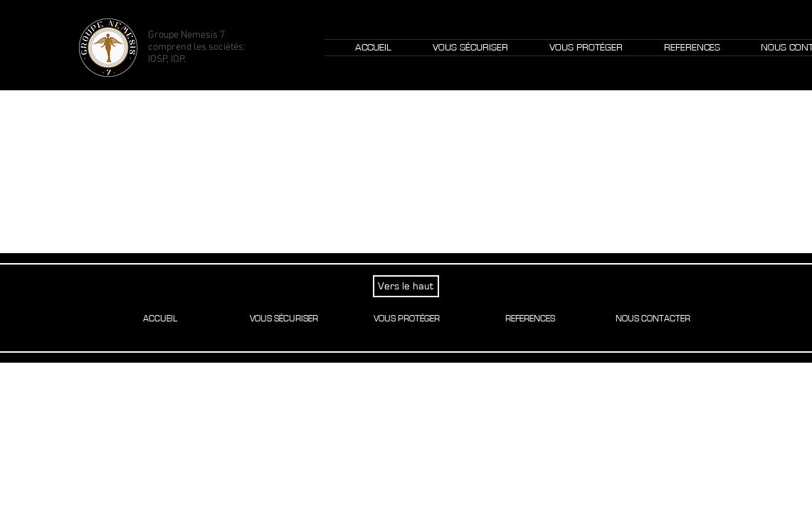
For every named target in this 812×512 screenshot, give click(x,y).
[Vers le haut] (406, 286)
